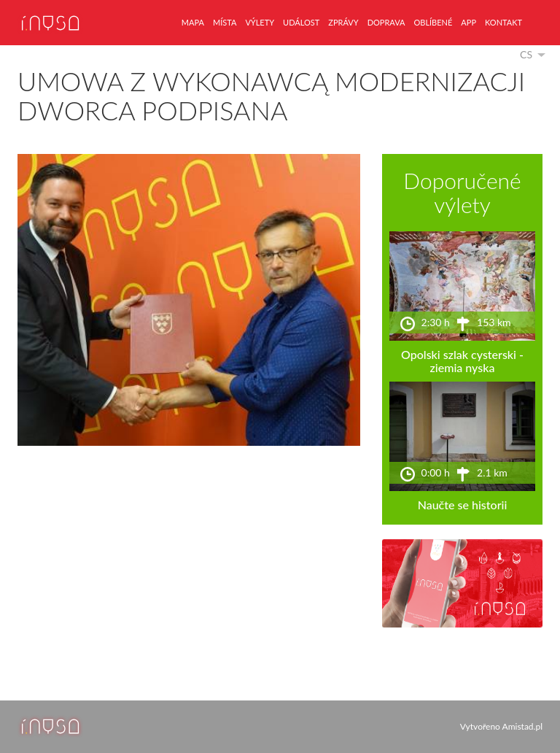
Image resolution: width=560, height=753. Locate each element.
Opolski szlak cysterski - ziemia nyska (462, 361)
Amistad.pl (522, 726)
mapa (193, 22)
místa (225, 22)
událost (301, 22)
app (468, 22)
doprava (386, 22)
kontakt (503, 22)
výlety (260, 22)
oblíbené (433, 22)
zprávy (343, 22)
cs (526, 54)
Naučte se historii (463, 505)
